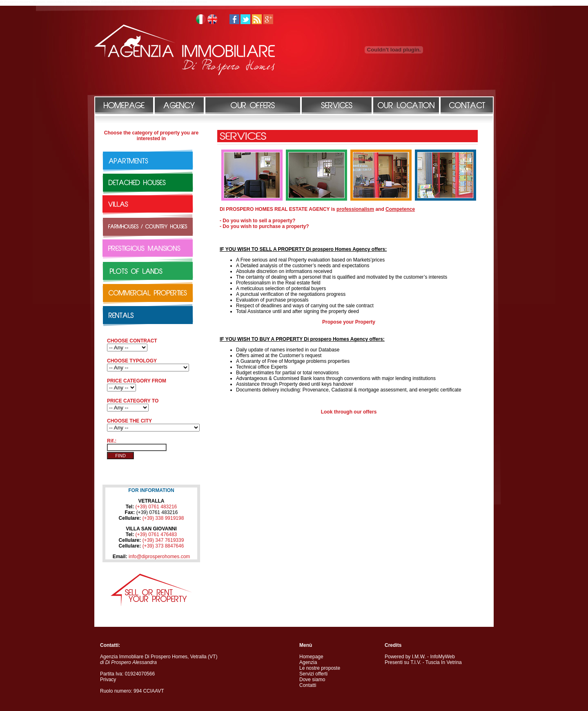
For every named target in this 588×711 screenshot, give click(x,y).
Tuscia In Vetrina (444, 662)
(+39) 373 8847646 (163, 546)
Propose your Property (349, 322)
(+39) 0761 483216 (156, 507)
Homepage (311, 657)
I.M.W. (419, 657)
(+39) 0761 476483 (156, 534)
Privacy (108, 680)
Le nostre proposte (320, 668)
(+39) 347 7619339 (163, 540)
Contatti (308, 685)
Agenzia (308, 662)
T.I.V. (416, 662)
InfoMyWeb (442, 657)
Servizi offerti (313, 674)
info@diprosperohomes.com (159, 557)
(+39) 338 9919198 (163, 518)
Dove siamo (312, 680)
